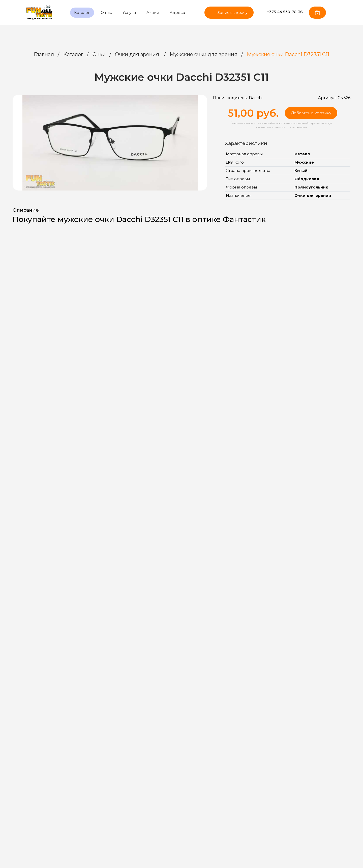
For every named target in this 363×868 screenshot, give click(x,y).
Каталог (82, 12)
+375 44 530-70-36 (281, 12)
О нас (106, 12)
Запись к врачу (229, 12)
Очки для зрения (138, 54)
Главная (44, 54)
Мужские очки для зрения (204, 54)
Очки (99, 54)
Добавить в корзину (311, 113)
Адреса (177, 12)
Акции (153, 12)
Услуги (129, 12)
